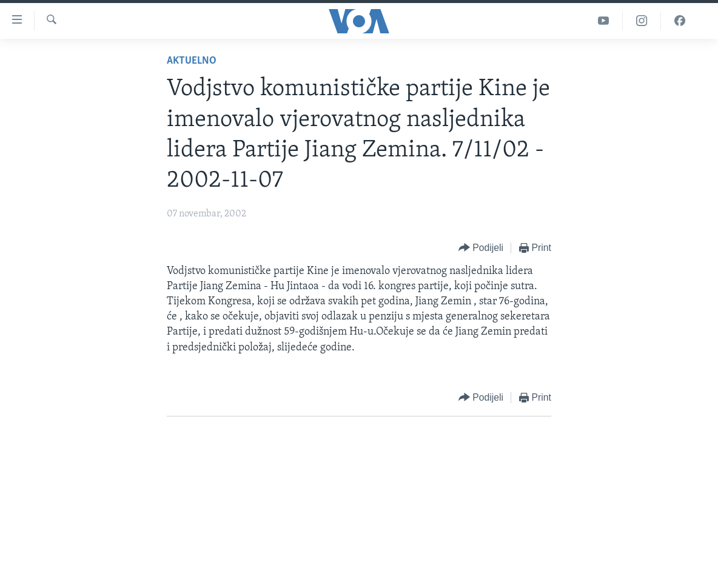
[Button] (481, 248)
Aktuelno (192, 61)
